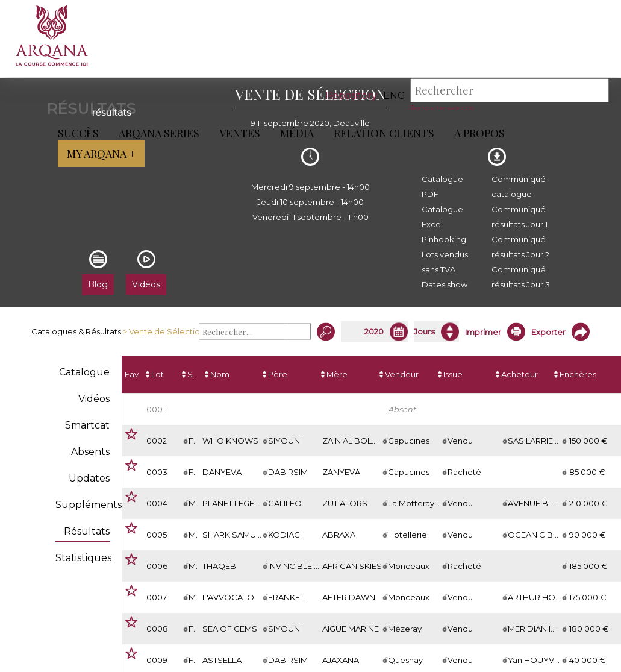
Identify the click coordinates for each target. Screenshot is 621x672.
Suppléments (89, 505)
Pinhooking (444, 239)
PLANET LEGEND (235, 503)
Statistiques (83, 558)
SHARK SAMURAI (236, 535)
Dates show (445, 284)
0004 (157, 503)
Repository (351, 96)
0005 (157, 535)
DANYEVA (222, 472)
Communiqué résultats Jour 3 (521, 277)
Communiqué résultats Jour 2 (520, 247)
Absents (90, 452)
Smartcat (87, 425)
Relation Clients (382, 133)
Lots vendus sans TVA (445, 262)
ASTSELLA (222, 660)
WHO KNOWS (230, 441)
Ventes (237, 133)
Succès (76, 133)
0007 (157, 597)
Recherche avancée (442, 108)
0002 (157, 441)
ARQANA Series (157, 133)
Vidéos (94, 399)
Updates (89, 478)
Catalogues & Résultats (76, 331)
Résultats (87, 531)
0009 (157, 660)
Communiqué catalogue (519, 187)
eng (394, 96)
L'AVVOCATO (228, 597)
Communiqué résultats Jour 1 (520, 217)
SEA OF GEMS (230, 629)
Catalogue (84, 372)
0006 (157, 566)
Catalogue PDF (442, 187)
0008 (157, 629)
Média (295, 133)
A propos (477, 133)
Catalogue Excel (442, 217)
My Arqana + (566, 133)
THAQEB (219, 566)
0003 (157, 472)
